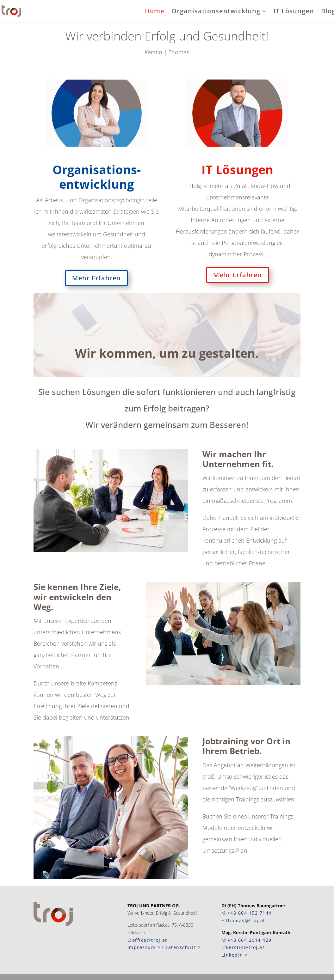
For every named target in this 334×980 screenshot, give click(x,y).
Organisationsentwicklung (216, 12)
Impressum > (144, 947)
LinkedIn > (235, 955)
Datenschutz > (183, 947)
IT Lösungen (294, 12)
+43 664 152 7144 (250, 913)
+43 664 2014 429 (250, 940)
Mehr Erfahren (96, 278)
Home (155, 12)
